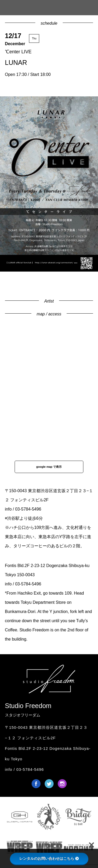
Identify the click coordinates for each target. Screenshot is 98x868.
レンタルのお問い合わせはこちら (49, 859)
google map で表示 (49, 467)
